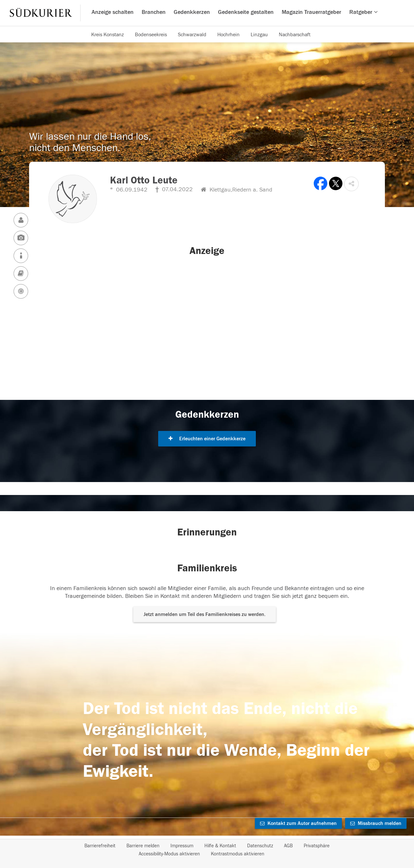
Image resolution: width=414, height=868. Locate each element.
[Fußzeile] (207, 850)
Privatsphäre (317, 846)
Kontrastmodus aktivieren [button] (238, 854)
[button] (351, 184)
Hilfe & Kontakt (220, 846)
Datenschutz (260, 846)
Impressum (182, 846)
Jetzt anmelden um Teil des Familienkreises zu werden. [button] (205, 614)
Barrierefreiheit (100, 846)
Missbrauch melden (376, 823)
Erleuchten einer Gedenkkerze (207, 439)
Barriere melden (143, 846)
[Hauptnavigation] (207, 13)
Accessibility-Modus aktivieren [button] (169, 854)
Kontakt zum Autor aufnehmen (298, 823)
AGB (288, 846)
